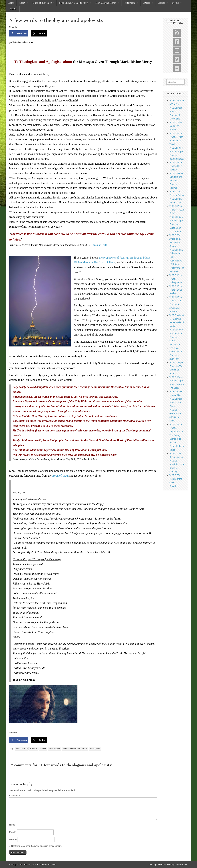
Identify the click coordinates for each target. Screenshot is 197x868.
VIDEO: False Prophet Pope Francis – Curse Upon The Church (176, 224)
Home (11, 3)
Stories (161, 3)
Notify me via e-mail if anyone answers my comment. (35, 846)
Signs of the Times (42, 3)
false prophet (55, 749)
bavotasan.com (181, 865)
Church (43, 749)
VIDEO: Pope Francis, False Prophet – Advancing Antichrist (176, 304)
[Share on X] (39, 33)
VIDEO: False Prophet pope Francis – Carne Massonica (176, 337)
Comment (15, 796)
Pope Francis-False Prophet (74, 3)
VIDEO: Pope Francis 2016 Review (176, 290)
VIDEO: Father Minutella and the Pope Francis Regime (177, 181)
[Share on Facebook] (19, 33)
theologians (95, 749)
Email (13, 832)
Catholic (34, 749)
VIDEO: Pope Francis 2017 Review (176, 166)
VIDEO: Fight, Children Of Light (176, 253)
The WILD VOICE (31, 865)
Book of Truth (100, 245)
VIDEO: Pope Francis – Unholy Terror (176, 279)
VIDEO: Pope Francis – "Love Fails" (177, 210)
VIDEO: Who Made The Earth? (176, 126)
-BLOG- (13, 9)
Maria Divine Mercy (106, 3)
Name (13, 825)
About (22, 3)
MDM (85, 749)
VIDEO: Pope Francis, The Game (176, 402)
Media (176, 3)
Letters (146, 3)
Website (13, 840)
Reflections (130, 3)
